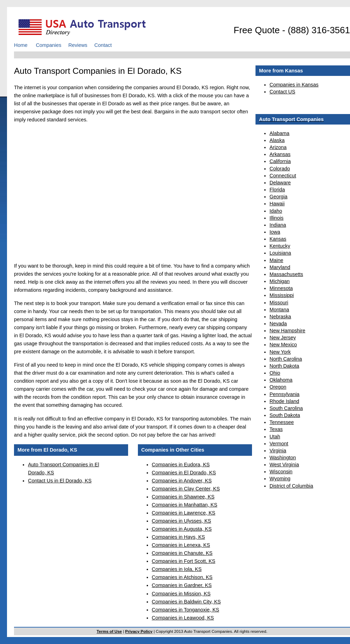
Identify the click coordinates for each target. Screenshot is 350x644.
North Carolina (286, 359)
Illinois (276, 218)
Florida (277, 190)
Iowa (275, 232)
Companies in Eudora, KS (181, 465)
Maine (276, 260)
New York (280, 352)
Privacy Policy (139, 631)
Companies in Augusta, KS (182, 529)
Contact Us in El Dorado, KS (60, 481)
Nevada (278, 324)
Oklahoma (281, 380)
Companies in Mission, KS (181, 594)
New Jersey (283, 338)
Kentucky (280, 246)
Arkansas (280, 154)
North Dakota (284, 366)
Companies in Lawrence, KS (184, 513)
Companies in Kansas (294, 85)
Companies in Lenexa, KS (181, 545)
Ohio (275, 373)
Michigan (280, 281)
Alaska (277, 140)
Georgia (278, 197)
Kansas (278, 239)
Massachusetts (286, 274)
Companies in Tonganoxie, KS (186, 610)
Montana (279, 310)
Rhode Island (284, 401)
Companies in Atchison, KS (182, 577)
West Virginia (284, 465)
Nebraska (280, 317)
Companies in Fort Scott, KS (184, 561)
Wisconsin (281, 472)
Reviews (78, 45)
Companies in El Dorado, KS (184, 473)
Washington (283, 458)
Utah (275, 437)
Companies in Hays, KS (178, 537)
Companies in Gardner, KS (182, 585)
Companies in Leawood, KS (183, 618)
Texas (276, 429)
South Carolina (286, 408)
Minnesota (281, 288)
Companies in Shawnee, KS (183, 497)
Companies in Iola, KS (177, 569)
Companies (48, 45)
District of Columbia (291, 486)
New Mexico (283, 345)
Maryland (280, 267)
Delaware (280, 183)
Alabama (279, 133)
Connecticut (283, 176)
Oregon (278, 387)
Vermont (279, 444)
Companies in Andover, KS (182, 481)
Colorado (280, 169)
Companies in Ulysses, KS (182, 521)
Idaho (276, 211)
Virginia (278, 451)
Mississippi (282, 295)
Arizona (278, 147)
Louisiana (280, 253)
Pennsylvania (285, 394)
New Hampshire (287, 331)
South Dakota (285, 415)
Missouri (279, 303)
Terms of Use (109, 631)
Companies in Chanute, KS (182, 553)
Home (21, 45)
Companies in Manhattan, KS (185, 505)
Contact (103, 45)
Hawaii (277, 204)
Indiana (278, 225)
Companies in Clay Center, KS (186, 489)
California (280, 161)
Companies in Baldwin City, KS (186, 602)
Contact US (282, 92)
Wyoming (280, 479)
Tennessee (282, 422)
